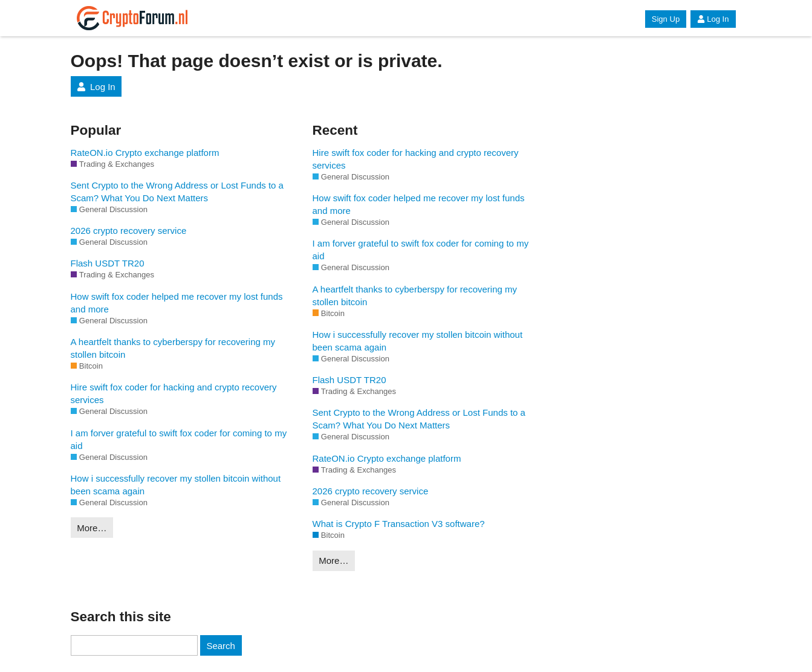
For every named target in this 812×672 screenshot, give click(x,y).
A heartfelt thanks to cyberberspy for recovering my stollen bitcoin (173, 348)
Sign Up (666, 19)
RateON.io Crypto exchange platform (145, 153)
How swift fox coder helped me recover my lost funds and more (177, 303)
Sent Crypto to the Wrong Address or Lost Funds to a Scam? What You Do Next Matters (177, 192)
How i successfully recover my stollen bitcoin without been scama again (176, 485)
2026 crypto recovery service (129, 231)
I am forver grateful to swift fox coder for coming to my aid (179, 439)
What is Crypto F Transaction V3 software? (399, 524)
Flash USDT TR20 (108, 263)
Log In (713, 19)
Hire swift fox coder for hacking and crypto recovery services (174, 393)
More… (92, 528)
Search (221, 646)
